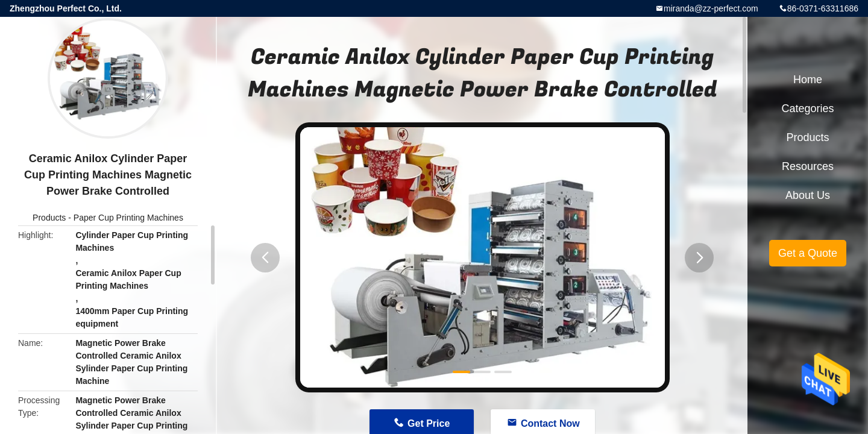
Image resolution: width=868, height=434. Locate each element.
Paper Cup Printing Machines (128, 218)
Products (49, 218)
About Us (808, 195)
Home (808, 80)
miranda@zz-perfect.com (711, 8)
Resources (808, 166)
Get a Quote (808, 253)
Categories (807, 108)
